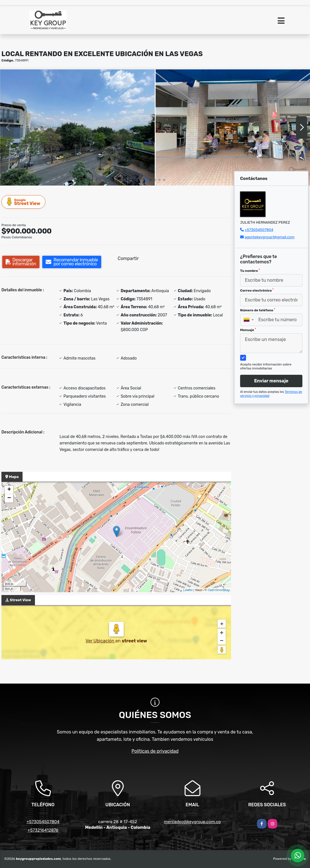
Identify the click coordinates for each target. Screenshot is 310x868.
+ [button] (9, 490)
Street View (24, 202)
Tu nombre (250, 271)
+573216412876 (43, 830)
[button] (146, 180)
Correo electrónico (257, 290)
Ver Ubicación (100, 641)
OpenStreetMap (219, 590)
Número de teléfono (258, 310)
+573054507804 (259, 230)
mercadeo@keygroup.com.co (192, 822)
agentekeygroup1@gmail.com (270, 237)
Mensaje (248, 330)
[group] (77, 127)
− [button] (9, 498)
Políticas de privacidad (155, 751)
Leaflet (188, 590)
